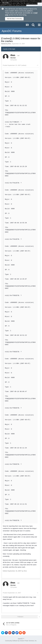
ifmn (10, 44)
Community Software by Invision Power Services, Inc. (21, 641)
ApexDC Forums (12, 31)
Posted (12, 65)
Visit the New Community (14, 19)
